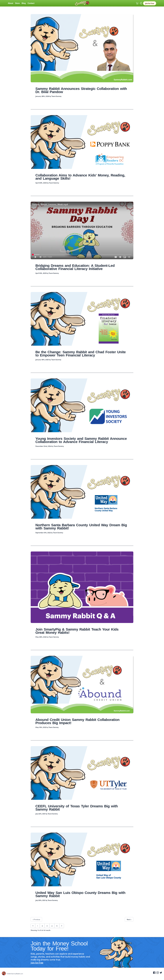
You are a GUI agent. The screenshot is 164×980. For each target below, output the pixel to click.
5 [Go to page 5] (57, 926)
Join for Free (150, 3)
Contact (31, 3)
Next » (129, 919)
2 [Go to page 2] (42, 926)
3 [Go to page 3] (47, 926)
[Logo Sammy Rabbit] (82, 3)
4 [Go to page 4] (52, 926)
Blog (24, 3)
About (11, 3)
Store (17, 3)
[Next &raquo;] (62, 926)
